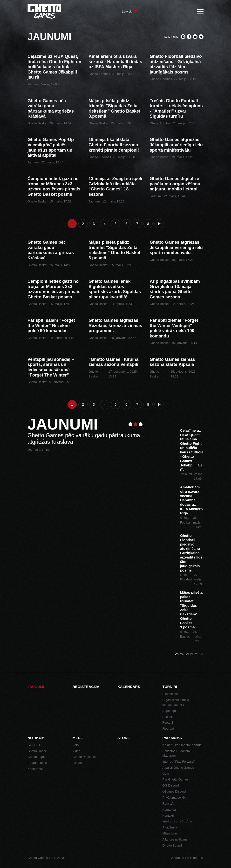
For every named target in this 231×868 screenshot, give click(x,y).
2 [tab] (136, 424)
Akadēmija (170, 827)
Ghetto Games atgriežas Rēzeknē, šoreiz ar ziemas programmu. (115, 326)
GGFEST (34, 745)
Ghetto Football (99, 74)
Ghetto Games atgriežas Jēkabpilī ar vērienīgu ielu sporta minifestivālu (176, 145)
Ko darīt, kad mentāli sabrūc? (183, 745)
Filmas (77, 763)
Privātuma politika (175, 797)
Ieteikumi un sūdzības (178, 821)
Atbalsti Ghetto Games (178, 768)
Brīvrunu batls (37, 763)
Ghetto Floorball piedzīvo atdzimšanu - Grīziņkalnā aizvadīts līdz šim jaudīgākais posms (176, 64)
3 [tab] (141, 424)
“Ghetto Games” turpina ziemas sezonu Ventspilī (113, 362)
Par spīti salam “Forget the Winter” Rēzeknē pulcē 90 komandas (51, 326)
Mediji (79, 738)
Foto (76, 745)
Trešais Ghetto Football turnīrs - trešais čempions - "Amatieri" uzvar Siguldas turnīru (176, 109)
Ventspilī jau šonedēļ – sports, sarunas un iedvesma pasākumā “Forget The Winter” (51, 367)
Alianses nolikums (175, 839)
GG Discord (171, 785)
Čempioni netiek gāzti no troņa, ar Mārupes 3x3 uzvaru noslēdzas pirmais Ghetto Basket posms (54, 186)
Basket (167, 717)
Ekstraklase (171, 694)
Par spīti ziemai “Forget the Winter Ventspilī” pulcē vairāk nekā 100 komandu (174, 328)
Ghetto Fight (36, 757)
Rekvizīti (168, 804)
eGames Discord (174, 791)
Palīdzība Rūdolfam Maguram (176, 753)
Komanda (169, 810)
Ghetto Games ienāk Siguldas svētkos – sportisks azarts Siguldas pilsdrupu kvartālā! (115, 289)
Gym (166, 774)
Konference (36, 769)
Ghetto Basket (37, 123)
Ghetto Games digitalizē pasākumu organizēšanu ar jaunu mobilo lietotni (175, 184)
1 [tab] (130, 424)
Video (77, 751)
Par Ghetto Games (176, 779)
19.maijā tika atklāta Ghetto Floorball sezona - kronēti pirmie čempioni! (115, 145)
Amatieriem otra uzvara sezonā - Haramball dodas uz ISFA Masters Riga (115, 62)
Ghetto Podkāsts (84, 757)
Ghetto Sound (172, 845)
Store (124, 738)
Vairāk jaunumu (187, 654)
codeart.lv (197, 858)
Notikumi (36, 738)
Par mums (172, 738)
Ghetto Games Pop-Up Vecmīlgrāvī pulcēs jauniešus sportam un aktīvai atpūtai (51, 147)
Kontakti (168, 816)
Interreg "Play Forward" (179, 762)
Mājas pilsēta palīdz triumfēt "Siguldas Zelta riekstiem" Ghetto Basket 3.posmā (114, 109)
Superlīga (169, 711)
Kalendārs (129, 687)
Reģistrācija (86, 687)
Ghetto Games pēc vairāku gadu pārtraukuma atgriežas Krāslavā (51, 109)
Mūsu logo (170, 833)
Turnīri (170, 687)
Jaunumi (33, 84)
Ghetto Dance (37, 751)
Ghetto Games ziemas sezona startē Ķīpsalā (172, 362)
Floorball (169, 729)
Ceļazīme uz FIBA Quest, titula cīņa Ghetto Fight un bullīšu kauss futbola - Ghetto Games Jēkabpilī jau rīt (54, 67)
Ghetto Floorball (161, 79)
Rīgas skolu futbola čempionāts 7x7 (176, 702)
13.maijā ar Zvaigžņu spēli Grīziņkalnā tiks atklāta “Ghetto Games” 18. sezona (115, 186)
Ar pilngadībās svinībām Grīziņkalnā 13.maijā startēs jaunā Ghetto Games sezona (175, 289)
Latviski (127, 11)
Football (168, 723)
